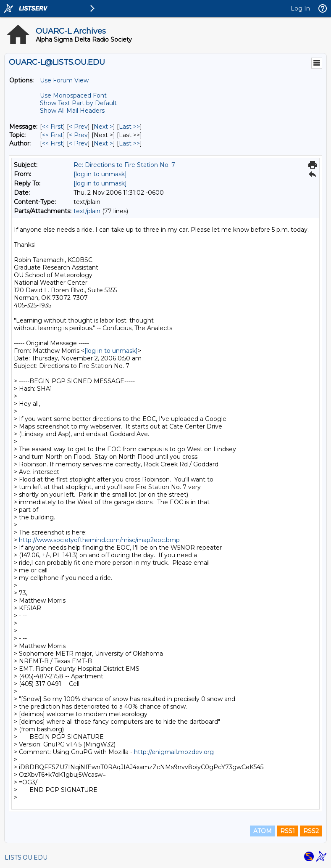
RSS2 (311, 831)
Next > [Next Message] (103, 127)
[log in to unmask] (100, 174)
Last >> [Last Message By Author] (129, 143)
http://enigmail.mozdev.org (174, 752)
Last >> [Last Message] (129, 127)
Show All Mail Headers (72, 111)
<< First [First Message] (53, 127)
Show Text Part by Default (78, 103)
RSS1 (288, 831)
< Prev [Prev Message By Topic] (78, 135)
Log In (300, 8)
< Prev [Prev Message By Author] (78, 143)
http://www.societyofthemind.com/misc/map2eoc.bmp (99, 540)
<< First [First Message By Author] (53, 143)
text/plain (87, 211)
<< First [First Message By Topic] (53, 135)
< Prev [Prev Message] (78, 127)
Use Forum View (64, 80)
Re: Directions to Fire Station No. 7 (124, 165)
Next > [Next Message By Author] (103, 143)
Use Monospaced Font (73, 95)
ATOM (263, 831)
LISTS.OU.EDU (26, 857)
